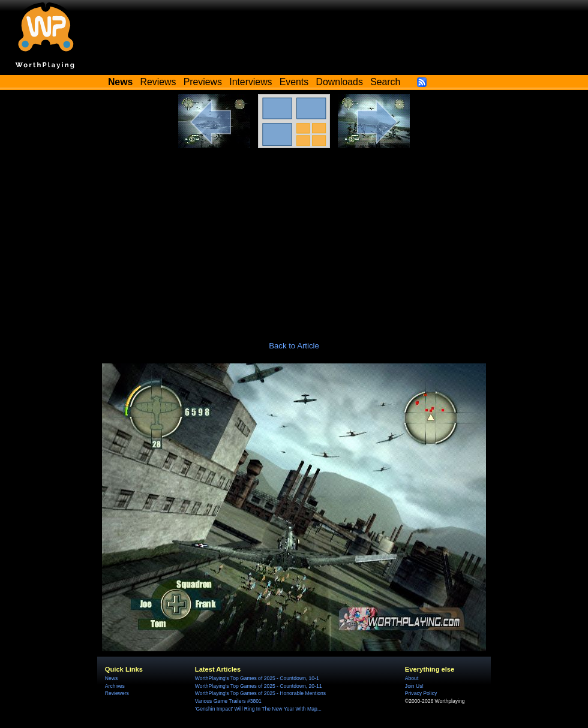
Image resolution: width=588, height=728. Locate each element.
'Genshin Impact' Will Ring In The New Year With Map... (258, 709)
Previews (203, 82)
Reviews (158, 82)
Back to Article (294, 346)
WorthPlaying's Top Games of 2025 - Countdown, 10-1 (257, 678)
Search (385, 82)
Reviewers (117, 693)
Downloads (340, 82)
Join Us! (414, 686)
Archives (115, 686)
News (111, 678)
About (412, 678)
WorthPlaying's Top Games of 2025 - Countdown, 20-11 (259, 686)
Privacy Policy (421, 693)
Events (294, 82)
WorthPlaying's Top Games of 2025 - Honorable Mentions (260, 693)
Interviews (250, 82)
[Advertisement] (294, 238)
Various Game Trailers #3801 (228, 701)
